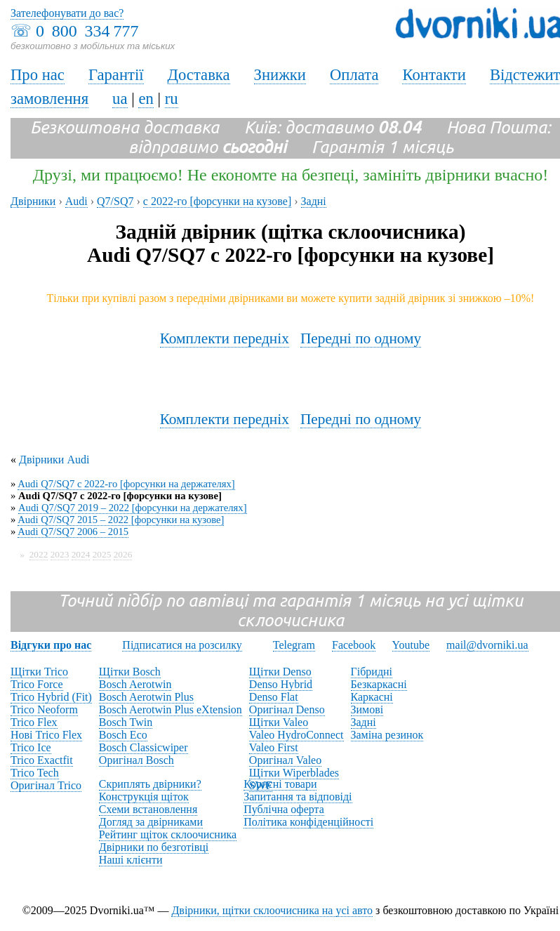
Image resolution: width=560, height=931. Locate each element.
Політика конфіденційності (308, 822)
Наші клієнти (131, 860)
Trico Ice (31, 747)
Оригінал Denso (287, 709)
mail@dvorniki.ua (487, 645)
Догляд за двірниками (151, 822)
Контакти (434, 75)
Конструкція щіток (144, 797)
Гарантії (116, 75)
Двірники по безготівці (154, 847)
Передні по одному (361, 338)
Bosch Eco (123, 735)
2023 (60, 554)
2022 (39, 554)
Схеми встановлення (148, 809)
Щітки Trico (39, 672)
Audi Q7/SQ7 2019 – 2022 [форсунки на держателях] (133, 508)
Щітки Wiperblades (294, 773)
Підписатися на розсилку (182, 645)
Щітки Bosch (130, 672)
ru (172, 99)
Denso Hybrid (281, 684)
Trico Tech (35, 773)
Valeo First (274, 747)
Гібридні (372, 672)
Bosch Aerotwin (135, 684)
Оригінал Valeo (285, 760)
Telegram (294, 645)
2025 (102, 554)
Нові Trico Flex (46, 735)
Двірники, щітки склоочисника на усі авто (272, 910)
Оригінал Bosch (136, 760)
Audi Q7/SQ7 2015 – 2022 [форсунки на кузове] (121, 520)
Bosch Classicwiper (144, 747)
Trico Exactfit (42, 760)
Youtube (411, 645)
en (146, 99)
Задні (364, 722)
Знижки (280, 75)
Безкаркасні (379, 684)
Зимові (367, 709)
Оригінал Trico (46, 785)
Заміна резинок (387, 735)
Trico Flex (34, 722)
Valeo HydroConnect (296, 735)
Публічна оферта (284, 809)
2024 (81, 554)
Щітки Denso (280, 672)
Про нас (38, 75)
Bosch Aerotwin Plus (146, 697)
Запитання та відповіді (298, 797)
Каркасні (372, 697)
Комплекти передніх (225, 338)
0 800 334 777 (87, 31)
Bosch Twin (126, 722)
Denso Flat (274, 697)
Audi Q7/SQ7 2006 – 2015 (73, 531)
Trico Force (37, 684)
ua (120, 99)
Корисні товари (280, 784)
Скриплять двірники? (150, 784)
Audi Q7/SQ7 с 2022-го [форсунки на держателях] (126, 484)
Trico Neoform (44, 709)
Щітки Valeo (279, 722)
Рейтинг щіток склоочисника (168, 834)
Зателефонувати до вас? (67, 13)
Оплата (354, 75)
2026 (123, 554)
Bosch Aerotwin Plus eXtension (171, 709)
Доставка (199, 75)
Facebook (354, 645)
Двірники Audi (54, 460)
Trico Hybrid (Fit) (51, 697)
